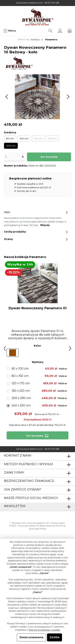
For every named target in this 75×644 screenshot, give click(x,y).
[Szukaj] (50, 31)
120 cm (38, 138)
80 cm (10, 138)
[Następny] (68, 97)
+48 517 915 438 (51, 3)
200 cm (11, 146)
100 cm (24, 138)
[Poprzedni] (7, 97)
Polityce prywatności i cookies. (45, 630)
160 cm (52, 138)
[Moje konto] (60, 31)
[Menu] (10, 31)
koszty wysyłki (58, 523)
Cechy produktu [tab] (36, 232)
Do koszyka (49, 157)
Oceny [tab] (36, 239)
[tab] (36, 218)
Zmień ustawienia (31, 637)
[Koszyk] (70, 31)
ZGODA (54, 637)
